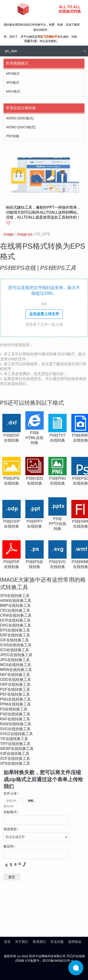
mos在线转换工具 (15, 665)
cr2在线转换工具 (15, 610)
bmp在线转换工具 (15, 606)
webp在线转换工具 (17, 749)
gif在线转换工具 (14, 640)
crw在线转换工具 (16, 615)
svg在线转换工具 (15, 729)
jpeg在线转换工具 (16, 655)
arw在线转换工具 (16, 601)
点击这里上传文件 (44, 314)
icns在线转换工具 (16, 645)
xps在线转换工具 (15, 763)
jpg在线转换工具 (15, 660)
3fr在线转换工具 (15, 596)
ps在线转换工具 (14, 709)
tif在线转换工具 (14, 739)
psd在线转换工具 (15, 714)
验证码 (10, 847)
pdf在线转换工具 (15, 689)
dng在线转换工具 (15, 625)
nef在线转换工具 (15, 675)
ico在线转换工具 (15, 650)
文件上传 (11, 794)
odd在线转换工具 (15, 680)
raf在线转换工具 (15, 719)
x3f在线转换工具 (15, 754)
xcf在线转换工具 (15, 759)
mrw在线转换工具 (16, 670)
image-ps (25, 234)
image (9, 234)
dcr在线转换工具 (15, 620)
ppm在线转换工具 (15, 704)
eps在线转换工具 (15, 630)
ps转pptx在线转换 (57, 524)
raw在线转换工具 (16, 724)
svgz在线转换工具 (16, 734)
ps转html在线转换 (34, 438)
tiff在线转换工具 (15, 744)
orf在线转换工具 (15, 684)
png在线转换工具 (15, 699)
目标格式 (11, 812)
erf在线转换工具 (15, 635)
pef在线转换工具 (15, 694)
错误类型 (11, 829)
